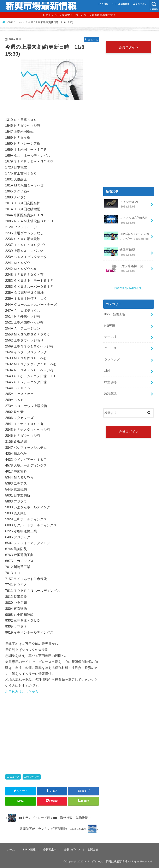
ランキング (33, 777)
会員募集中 (49, 849)
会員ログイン (140, 4)
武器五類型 (120, 251)
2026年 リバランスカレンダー (126, 235)
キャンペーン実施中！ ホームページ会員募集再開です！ (81, 15)
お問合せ (91, 849)
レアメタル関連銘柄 (126, 220)
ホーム (10, 849)
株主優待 (110, 377)
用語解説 (110, 388)
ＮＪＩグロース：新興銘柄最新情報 (106, 861)
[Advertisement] (52, 730)
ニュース (14, 777)
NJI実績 (110, 323)
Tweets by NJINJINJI (129, 286)
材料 (107, 367)
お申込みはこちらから (22, 691)
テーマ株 (110, 334)
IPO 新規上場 (115, 312)
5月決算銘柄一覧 (123, 266)
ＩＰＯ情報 (103, 4)
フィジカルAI (121, 204)
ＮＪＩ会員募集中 (120, 4)
